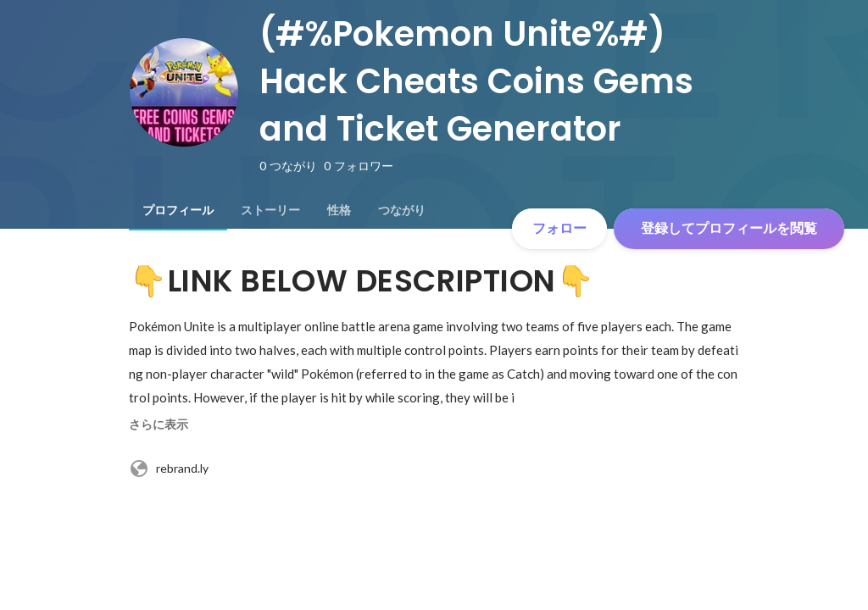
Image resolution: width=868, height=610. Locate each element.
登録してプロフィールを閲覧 (729, 228)
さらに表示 (159, 424)
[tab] (178, 210)
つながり (402, 210)
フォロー (559, 228)
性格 (339, 210)
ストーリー (270, 210)
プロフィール (178, 210)
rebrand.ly (169, 469)
